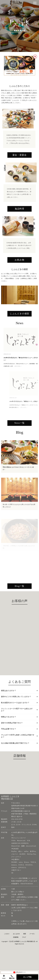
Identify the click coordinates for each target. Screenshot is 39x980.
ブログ (24, 950)
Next (34, 311)
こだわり (7, 947)
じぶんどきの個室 (19, 332)
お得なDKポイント (19, 972)
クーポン (32, 947)
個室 (25, 947)
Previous (3, 311)
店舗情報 (16, 950)
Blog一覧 (20, 607)
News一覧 (19, 443)
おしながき (16, 947)
